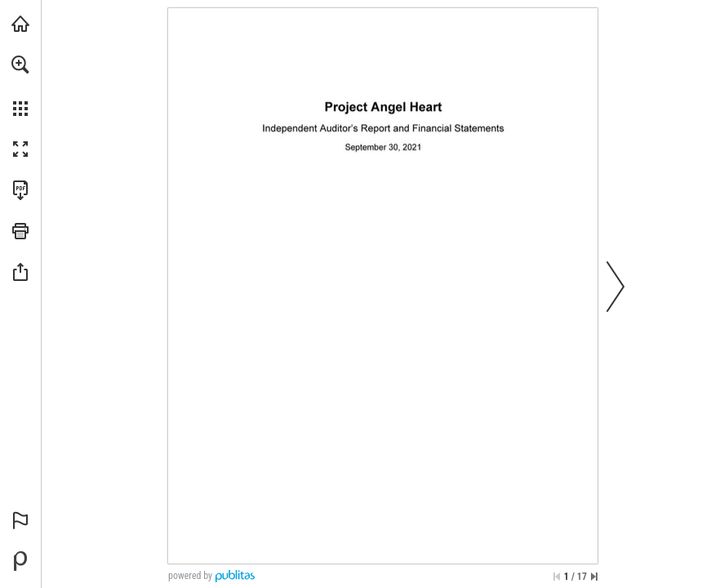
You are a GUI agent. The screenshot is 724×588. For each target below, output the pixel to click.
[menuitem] (20, 86)
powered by (190, 576)
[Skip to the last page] (594, 577)
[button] (20, 65)
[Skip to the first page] (557, 577)
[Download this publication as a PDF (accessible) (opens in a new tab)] (20, 190)
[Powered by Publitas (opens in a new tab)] (20, 561)
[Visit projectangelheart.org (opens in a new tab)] (20, 24)
